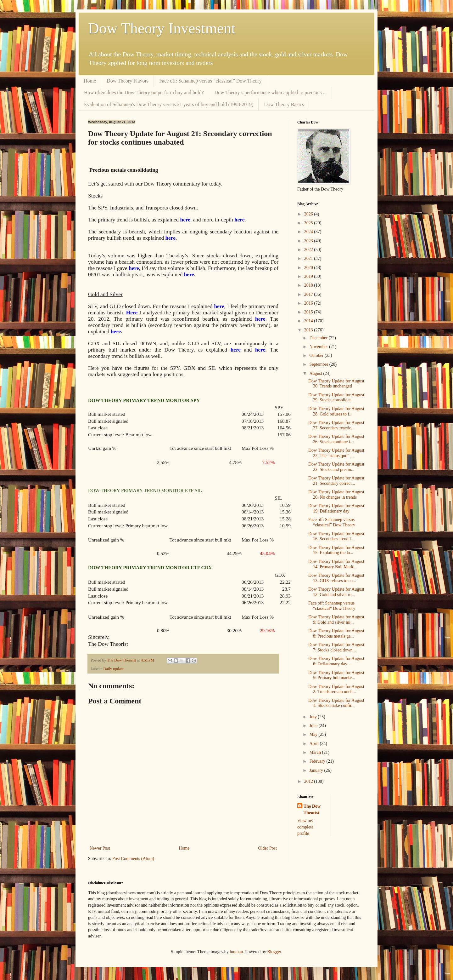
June (314, 726)
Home (90, 81)
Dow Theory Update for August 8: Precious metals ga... (336, 633)
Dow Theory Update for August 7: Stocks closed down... (336, 647)
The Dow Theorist (312, 809)
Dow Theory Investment (162, 28)
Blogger (274, 952)
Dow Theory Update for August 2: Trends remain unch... (336, 689)
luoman (236, 952)
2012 (309, 781)
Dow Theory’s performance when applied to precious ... (271, 92)
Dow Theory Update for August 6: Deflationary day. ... (336, 661)
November (319, 347)
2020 (309, 268)
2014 (309, 321)
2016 (309, 303)
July (313, 717)
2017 (309, 294)
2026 (309, 214)
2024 (309, 232)
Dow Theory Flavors (128, 81)
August (316, 373)
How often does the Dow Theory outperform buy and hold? (144, 92)
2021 (309, 258)
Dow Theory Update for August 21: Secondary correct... (336, 481)
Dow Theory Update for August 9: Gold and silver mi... (336, 620)
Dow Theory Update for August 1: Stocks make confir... (336, 703)
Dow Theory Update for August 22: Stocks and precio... (336, 467)
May (314, 734)
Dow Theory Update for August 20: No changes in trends (336, 495)
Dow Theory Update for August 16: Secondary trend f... (336, 536)
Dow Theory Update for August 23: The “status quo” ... (336, 453)
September (319, 364)
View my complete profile (305, 827)
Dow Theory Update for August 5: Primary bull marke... (336, 675)
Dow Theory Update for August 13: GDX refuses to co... (336, 578)
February (318, 761)
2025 (309, 223)
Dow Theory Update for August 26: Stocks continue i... (336, 439)
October (317, 355)
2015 (309, 312)
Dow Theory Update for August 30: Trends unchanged (336, 384)
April (314, 744)
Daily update (113, 669)
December (319, 338)
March (316, 752)
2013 (309, 330)
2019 (309, 276)
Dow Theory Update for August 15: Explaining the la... (336, 550)
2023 (309, 241)
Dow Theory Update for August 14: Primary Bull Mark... (336, 564)
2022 (309, 250)
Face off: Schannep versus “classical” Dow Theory (210, 81)
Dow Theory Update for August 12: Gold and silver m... (336, 592)
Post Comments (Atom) (133, 859)
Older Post (268, 848)
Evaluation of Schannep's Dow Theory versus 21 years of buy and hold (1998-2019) (169, 104)
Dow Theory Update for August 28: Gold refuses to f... (336, 411)
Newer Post (100, 848)
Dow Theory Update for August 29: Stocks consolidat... (336, 398)
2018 (309, 285)
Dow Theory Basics (284, 104)
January (317, 770)
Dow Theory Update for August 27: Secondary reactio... (336, 425)
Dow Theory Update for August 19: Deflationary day (336, 508)
